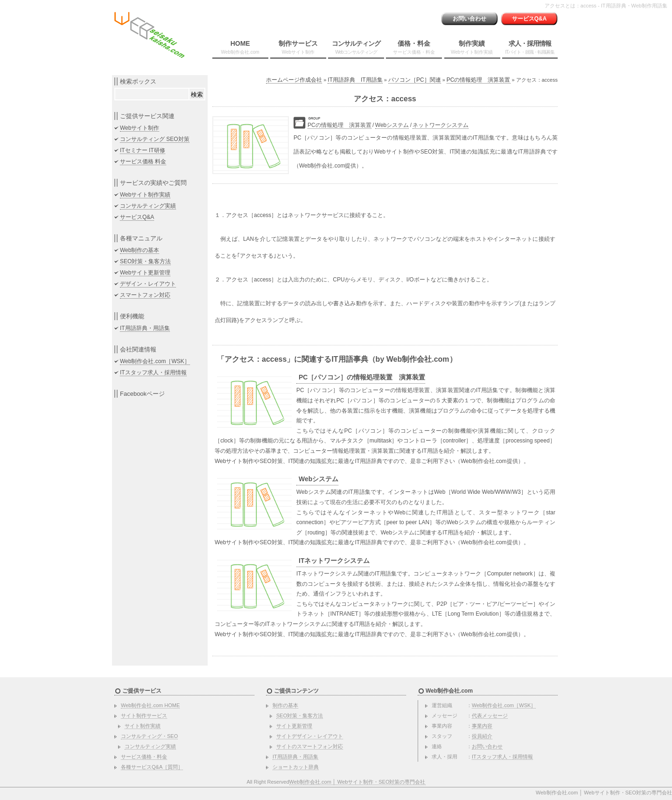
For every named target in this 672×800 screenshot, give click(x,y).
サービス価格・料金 (144, 757)
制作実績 (472, 47)
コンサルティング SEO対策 (155, 139)
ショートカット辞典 (296, 767)
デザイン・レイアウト (148, 284)
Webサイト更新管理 (145, 273)
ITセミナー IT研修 (143, 150)
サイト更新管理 (294, 726)
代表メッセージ (490, 716)
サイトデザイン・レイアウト (310, 736)
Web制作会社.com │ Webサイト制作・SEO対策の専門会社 (357, 782)
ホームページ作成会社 (294, 80)
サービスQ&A (529, 19)
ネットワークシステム (441, 125)
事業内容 (482, 726)
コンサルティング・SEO (149, 736)
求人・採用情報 (530, 47)
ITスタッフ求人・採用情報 (153, 372)
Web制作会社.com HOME (150, 705)
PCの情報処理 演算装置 (479, 80)
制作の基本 (285, 705)
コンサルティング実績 (148, 206)
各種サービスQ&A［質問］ (152, 767)
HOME (240, 47)
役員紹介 (482, 736)
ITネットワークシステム (334, 561)
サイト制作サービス (144, 716)
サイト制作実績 (143, 726)
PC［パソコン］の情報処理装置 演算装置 (362, 377)
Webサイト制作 (140, 128)
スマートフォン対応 (145, 295)
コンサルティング (356, 47)
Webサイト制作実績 (145, 195)
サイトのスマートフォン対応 (310, 746)
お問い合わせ (469, 19)
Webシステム (392, 125)
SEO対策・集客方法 (145, 261)
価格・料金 (414, 47)
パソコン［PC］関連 (415, 80)
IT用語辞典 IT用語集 (355, 80)
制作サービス (298, 47)
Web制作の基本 (140, 250)
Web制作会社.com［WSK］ (155, 361)
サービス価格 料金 (143, 161)
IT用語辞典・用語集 (145, 328)
